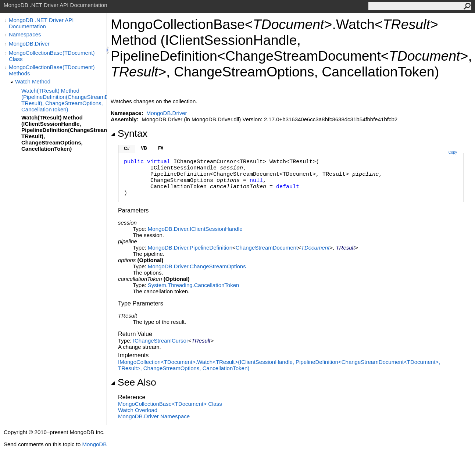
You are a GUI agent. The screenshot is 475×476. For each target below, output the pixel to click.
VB (144, 148)
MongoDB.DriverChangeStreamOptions (197, 266)
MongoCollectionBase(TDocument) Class (52, 56)
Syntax (129, 133)
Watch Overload (138, 410)
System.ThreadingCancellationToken (193, 285)
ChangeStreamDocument (267, 248)
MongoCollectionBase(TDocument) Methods (52, 70)
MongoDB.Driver (29, 44)
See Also (133, 382)
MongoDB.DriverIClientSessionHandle (195, 229)
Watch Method (33, 81)
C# (127, 148)
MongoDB (94, 444)
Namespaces (25, 34)
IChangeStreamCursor (161, 341)
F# (161, 148)
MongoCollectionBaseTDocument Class (170, 404)
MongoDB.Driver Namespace (154, 416)
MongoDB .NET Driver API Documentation (41, 23)
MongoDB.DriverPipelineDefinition (190, 248)
